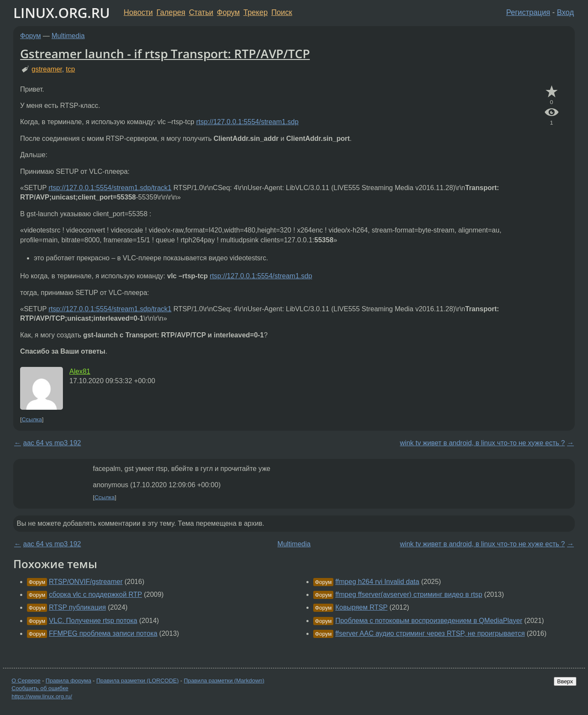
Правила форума (69, 681)
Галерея (171, 12)
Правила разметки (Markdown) (224, 681)
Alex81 (80, 371)
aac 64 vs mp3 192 (52, 443)
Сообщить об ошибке (40, 688)
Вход (565, 12)
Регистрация (528, 12)
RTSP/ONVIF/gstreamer (86, 582)
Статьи (201, 12)
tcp (70, 69)
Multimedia (68, 36)
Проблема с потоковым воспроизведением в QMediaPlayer (429, 621)
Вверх (565, 681)
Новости (138, 12)
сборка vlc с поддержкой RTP (95, 594)
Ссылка (32, 419)
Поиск (282, 12)
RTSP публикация (77, 607)
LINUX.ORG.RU (62, 13)
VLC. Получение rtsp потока (93, 621)
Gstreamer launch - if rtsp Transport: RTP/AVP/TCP (165, 54)
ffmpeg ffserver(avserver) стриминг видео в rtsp (408, 594)
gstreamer (47, 69)
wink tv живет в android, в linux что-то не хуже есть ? (483, 443)
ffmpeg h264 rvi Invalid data (377, 582)
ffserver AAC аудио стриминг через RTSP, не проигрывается (430, 633)
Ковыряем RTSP (361, 607)
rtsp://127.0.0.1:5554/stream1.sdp (247, 122)
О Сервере (26, 681)
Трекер (256, 12)
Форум (228, 12)
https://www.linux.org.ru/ (42, 696)
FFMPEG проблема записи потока (103, 633)
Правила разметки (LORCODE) (138, 681)
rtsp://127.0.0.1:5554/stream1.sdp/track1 (110, 188)
